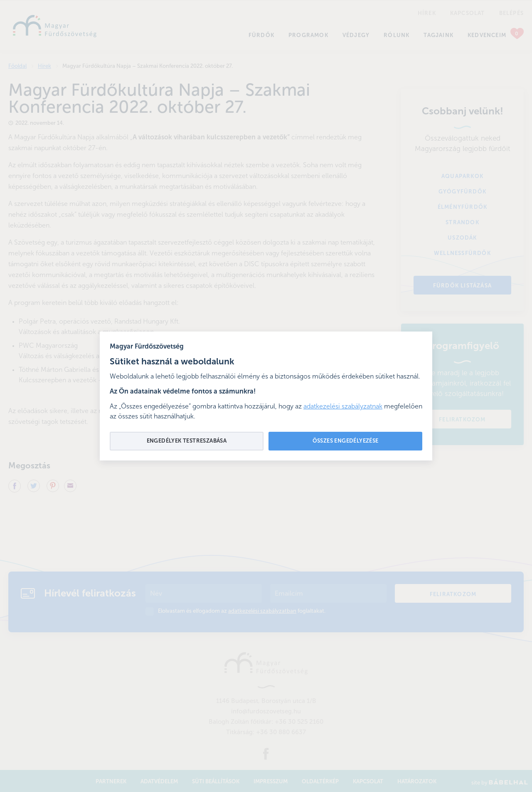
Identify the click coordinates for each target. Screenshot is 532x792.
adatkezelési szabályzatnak (343, 407)
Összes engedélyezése (346, 441)
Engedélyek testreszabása (187, 441)
